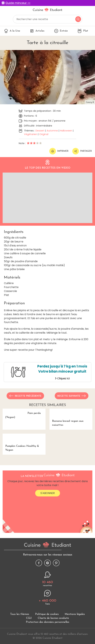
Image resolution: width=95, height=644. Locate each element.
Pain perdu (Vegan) (24, 425)
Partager (82, 151)
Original (44, 134)
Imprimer (59, 151)
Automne (52, 131)
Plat (83, 31)
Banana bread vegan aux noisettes (71, 427)
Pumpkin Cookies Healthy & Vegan (24, 471)
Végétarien (31, 134)
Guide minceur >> (18, 3)
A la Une (12, 31)
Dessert (40, 131)
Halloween (66, 131)
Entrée (61, 31)
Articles (37, 31)
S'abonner (48, 531)
